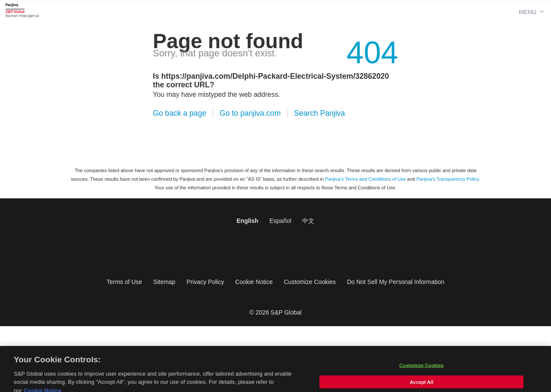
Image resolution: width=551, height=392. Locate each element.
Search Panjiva (319, 113)
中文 (308, 221)
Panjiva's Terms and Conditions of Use (365, 179)
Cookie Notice (254, 282)
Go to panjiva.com (250, 113)
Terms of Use (124, 282)
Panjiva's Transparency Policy (447, 179)
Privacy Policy (205, 282)
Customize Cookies (310, 282)
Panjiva (22, 10)
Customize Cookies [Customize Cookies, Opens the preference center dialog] (422, 369)
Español (280, 221)
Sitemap (164, 282)
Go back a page (180, 113)
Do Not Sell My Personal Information (396, 282)
